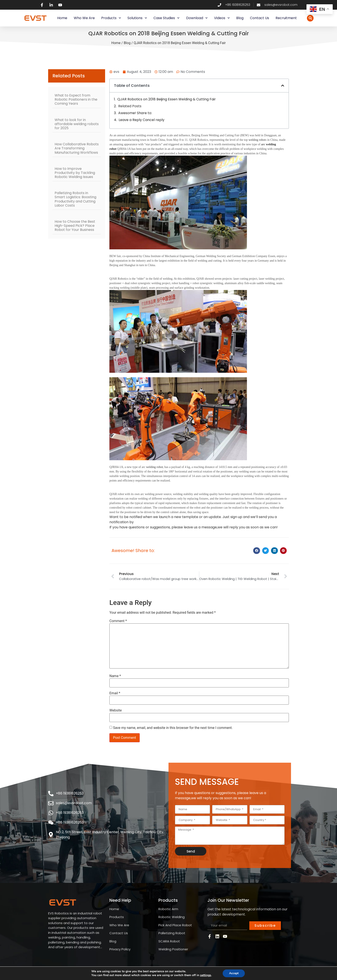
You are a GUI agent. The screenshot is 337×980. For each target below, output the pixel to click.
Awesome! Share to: (135, 113)
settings (205, 975)
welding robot (257, 140)
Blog (240, 18)
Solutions (137, 18)
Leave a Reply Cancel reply (142, 120)
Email (115, 693)
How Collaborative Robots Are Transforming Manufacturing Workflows (77, 148)
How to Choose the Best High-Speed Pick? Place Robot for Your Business (75, 226)
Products (111, 18)
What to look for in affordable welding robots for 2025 (77, 124)
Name (115, 676)
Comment (118, 621)
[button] (310, 18)
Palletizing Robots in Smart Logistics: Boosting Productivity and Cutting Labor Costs (75, 199)
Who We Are (84, 18)
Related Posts (130, 106)
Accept (234, 973)
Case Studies (166, 18)
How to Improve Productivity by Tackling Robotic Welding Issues (75, 173)
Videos (222, 18)
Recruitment (286, 18)
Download (197, 18)
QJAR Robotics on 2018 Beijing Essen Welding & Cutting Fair (167, 99)
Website (116, 710)
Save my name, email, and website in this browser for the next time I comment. (173, 728)
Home (62, 18)
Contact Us (260, 18)
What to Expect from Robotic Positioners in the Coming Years (76, 99)
